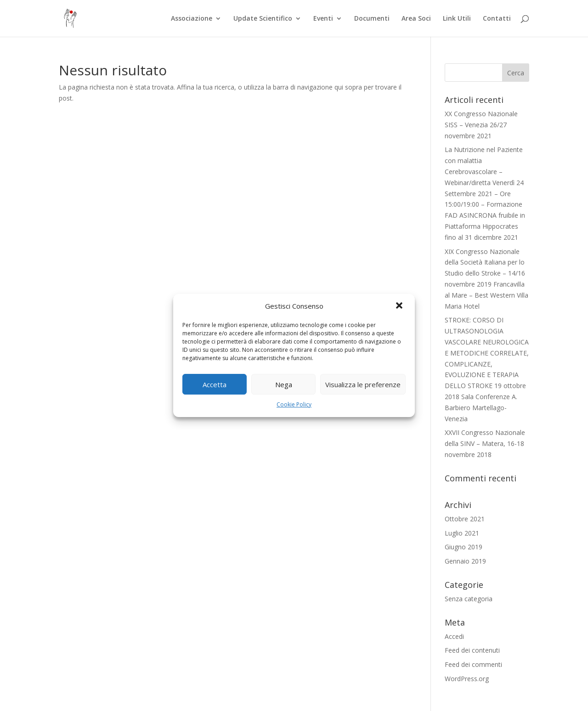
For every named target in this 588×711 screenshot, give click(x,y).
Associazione (192, 19)
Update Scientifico (263, 19)
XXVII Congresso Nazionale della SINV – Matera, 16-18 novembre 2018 (485, 443)
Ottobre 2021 (465, 519)
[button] (400, 306)
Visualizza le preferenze (363, 384)
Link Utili (457, 19)
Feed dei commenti (473, 664)
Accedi (454, 636)
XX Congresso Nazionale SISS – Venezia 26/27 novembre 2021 (481, 125)
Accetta (215, 384)
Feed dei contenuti (472, 650)
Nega (284, 384)
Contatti (497, 19)
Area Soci (416, 19)
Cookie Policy (294, 404)
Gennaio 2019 (465, 561)
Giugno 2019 (464, 547)
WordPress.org (467, 679)
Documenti (372, 19)
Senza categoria (469, 599)
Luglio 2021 (462, 533)
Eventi (323, 19)
